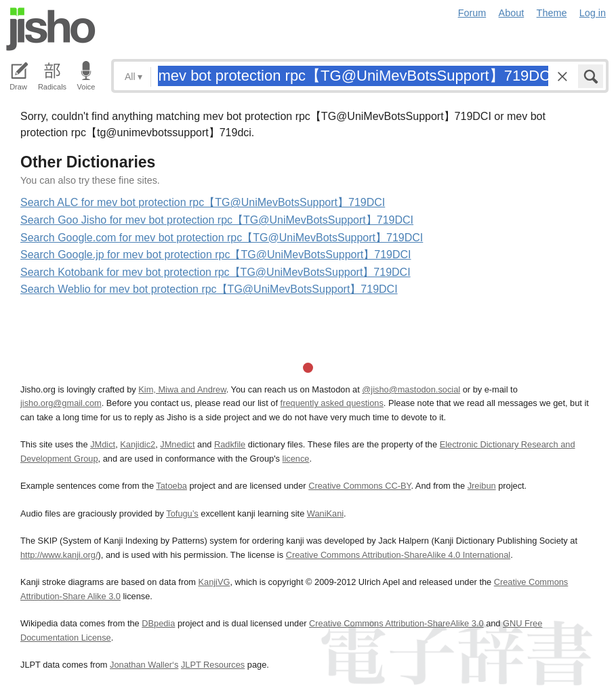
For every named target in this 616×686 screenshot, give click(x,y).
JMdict (103, 444)
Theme (552, 13)
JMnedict (177, 444)
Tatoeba (171, 486)
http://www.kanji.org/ (59, 555)
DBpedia (158, 623)
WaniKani (325, 513)
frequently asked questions (332, 403)
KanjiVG (214, 582)
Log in (593, 13)
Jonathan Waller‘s (144, 665)
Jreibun (482, 486)
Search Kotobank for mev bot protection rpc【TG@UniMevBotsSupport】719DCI (215, 272)
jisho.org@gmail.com (61, 403)
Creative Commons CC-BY (360, 486)
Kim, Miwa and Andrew (182, 389)
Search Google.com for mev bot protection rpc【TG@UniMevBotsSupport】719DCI (222, 238)
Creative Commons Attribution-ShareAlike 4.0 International (398, 555)
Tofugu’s (182, 513)
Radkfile (230, 444)
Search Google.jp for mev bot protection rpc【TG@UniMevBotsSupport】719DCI (216, 255)
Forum (472, 13)
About (512, 13)
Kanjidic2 (138, 444)
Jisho (51, 29)
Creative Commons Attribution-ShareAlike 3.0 (396, 623)
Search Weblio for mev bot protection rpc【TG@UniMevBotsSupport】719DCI (209, 289)
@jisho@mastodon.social (411, 389)
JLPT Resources (213, 665)
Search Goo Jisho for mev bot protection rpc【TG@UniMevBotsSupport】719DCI (217, 220)
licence (296, 459)
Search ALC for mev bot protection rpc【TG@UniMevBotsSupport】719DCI (203, 202)
